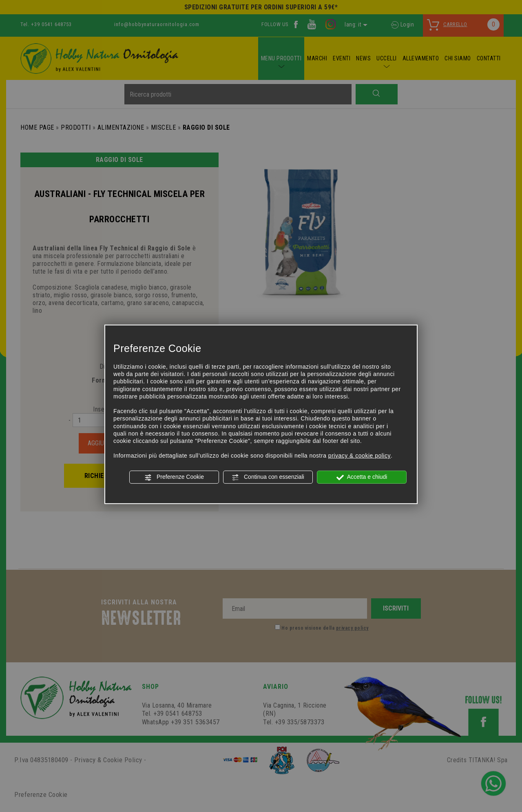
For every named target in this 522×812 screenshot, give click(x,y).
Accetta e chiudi (362, 477)
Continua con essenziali (268, 477)
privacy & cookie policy (359, 456)
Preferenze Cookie (174, 477)
